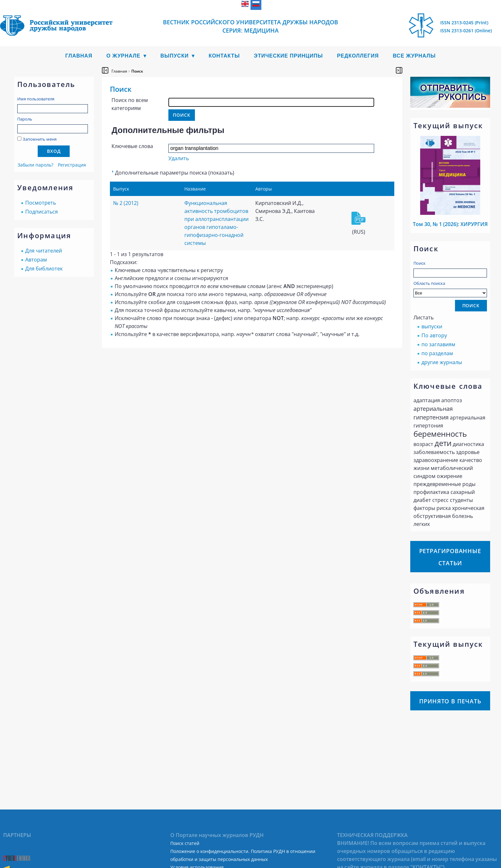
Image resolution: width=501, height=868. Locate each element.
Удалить (179, 158)
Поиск (420, 263)
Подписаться (42, 212)
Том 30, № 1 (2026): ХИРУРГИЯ (450, 224)
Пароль (25, 119)
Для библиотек (44, 269)
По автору (434, 335)
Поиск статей (185, 843)
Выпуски (175, 56)
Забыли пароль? (35, 165)
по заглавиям (438, 344)
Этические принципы (289, 56)
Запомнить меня (40, 139)
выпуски (432, 326)
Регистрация (72, 165)
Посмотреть (41, 203)
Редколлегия (358, 56)
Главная (79, 56)
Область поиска (450, 289)
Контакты (224, 56)
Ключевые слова (132, 146)
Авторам (36, 260)
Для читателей (44, 251)
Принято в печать (450, 701)
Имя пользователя (36, 99)
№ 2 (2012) (126, 203)
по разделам (437, 353)
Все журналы (414, 56)
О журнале (123, 56)
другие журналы (442, 362)
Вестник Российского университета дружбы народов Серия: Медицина (250, 26)
